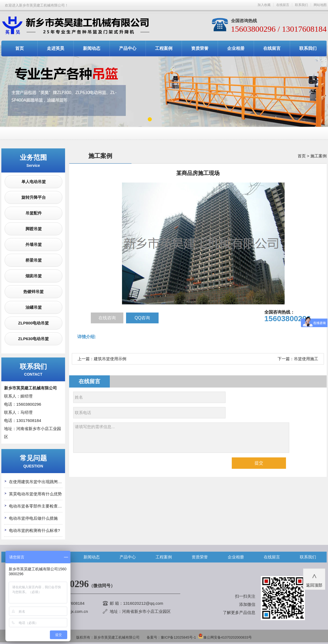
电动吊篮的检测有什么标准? (34, 530)
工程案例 (164, 48)
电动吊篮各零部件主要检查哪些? (38, 506)
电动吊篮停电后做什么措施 (33, 518)
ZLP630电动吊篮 (33, 339)
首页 (20, 48)
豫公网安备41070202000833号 (225, 637)
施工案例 (319, 156)
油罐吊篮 (34, 307)
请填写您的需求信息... (181, 438)
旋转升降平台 (34, 197)
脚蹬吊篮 (34, 229)
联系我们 (301, 5)
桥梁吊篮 (34, 260)
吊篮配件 (34, 213)
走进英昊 (56, 48)
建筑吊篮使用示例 (110, 359)
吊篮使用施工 (306, 359)
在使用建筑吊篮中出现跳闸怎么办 (39, 482)
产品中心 (128, 48)
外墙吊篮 (34, 244)
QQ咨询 (142, 318)
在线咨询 (107, 318)
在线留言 (283, 5)
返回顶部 (314, 579)
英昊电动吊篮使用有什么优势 (35, 494)
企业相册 (236, 48)
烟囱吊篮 (34, 276)
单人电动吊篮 (34, 182)
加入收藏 (264, 5)
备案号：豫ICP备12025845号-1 (171, 637)
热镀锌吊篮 (33, 292)
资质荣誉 (200, 48)
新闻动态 (92, 48)
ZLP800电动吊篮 (33, 323)
